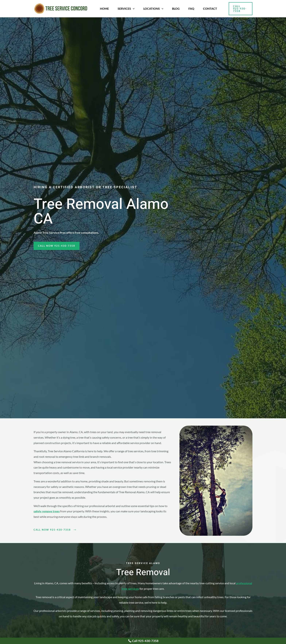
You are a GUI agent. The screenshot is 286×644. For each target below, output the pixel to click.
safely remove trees (47, 511)
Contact (210, 8)
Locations (153, 9)
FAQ (191, 8)
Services (126, 9)
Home (104, 8)
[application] (133, 9)
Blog (176, 8)
